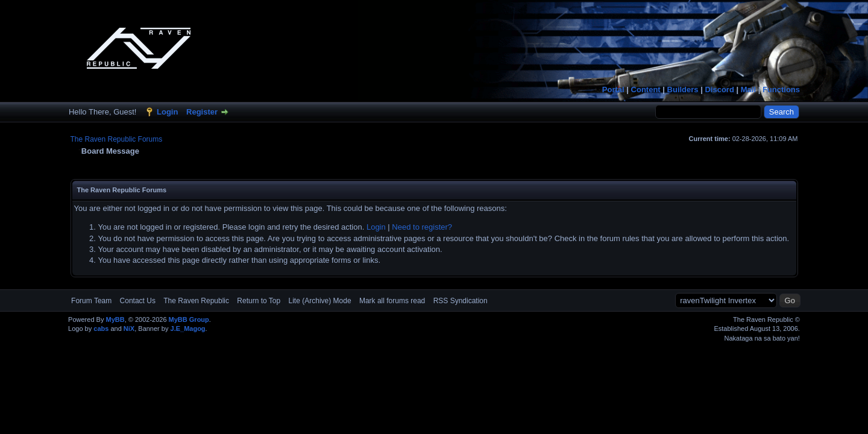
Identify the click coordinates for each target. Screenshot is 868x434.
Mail (748, 90)
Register (202, 112)
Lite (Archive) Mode (320, 301)
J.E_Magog (188, 329)
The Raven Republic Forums (117, 139)
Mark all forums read (392, 301)
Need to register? (422, 227)
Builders (683, 90)
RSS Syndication (461, 301)
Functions (781, 90)
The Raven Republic (196, 301)
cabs (101, 329)
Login (167, 112)
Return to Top (259, 301)
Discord (719, 90)
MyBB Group (189, 319)
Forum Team (91, 301)
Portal (613, 90)
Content (646, 90)
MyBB (115, 319)
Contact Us (138, 301)
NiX (129, 329)
